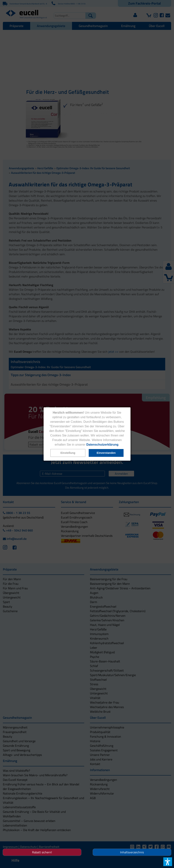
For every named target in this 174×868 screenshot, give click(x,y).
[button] (68, 453)
